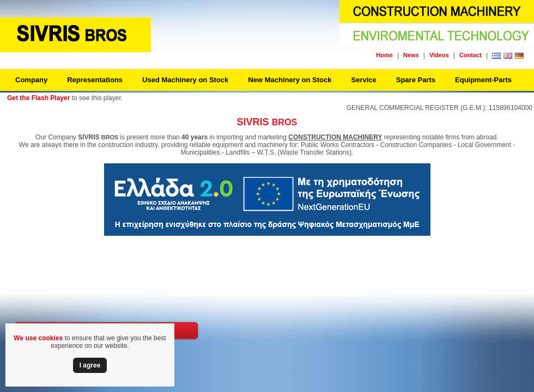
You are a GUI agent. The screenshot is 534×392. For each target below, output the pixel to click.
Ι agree (90, 365)
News (411, 55)
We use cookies (38, 338)
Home (384, 55)
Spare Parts (416, 80)
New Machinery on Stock (290, 80)
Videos (439, 55)
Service (363, 80)
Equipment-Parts (483, 80)
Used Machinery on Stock (185, 80)
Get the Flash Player (38, 98)
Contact (471, 55)
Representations (95, 80)
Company (31, 80)
